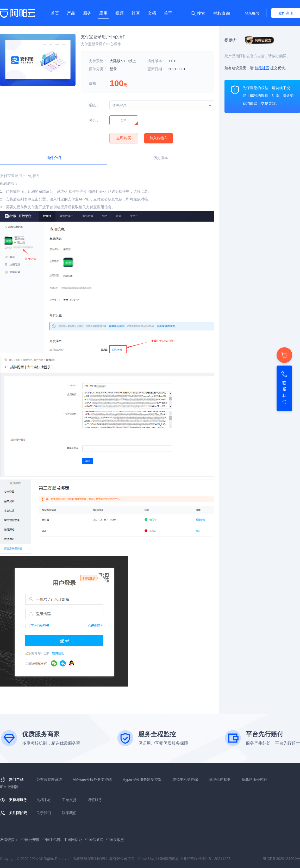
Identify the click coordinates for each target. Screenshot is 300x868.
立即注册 (286, 13)
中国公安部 (30, 840)
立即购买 (124, 138)
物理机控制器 (220, 779)
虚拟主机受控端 (185, 779)
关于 (168, 13)
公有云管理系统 (49, 779)
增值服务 (95, 800)
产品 (71, 13)
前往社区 (262, 68)
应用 (103, 13)
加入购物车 (159, 138)
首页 (55, 13)
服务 (87, 13)
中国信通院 (94, 840)
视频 (120, 13)
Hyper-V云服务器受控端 (142, 779)
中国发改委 (115, 840)
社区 (136, 13)
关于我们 (44, 813)
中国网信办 (73, 840)
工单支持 (69, 800)
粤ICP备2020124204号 (281, 859)
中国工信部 (52, 840)
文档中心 (44, 800)
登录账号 (252, 13)
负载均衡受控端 (254, 779)
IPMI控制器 (9, 787)
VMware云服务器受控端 (92, 779)
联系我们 (69, 813)
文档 (152, 13)
